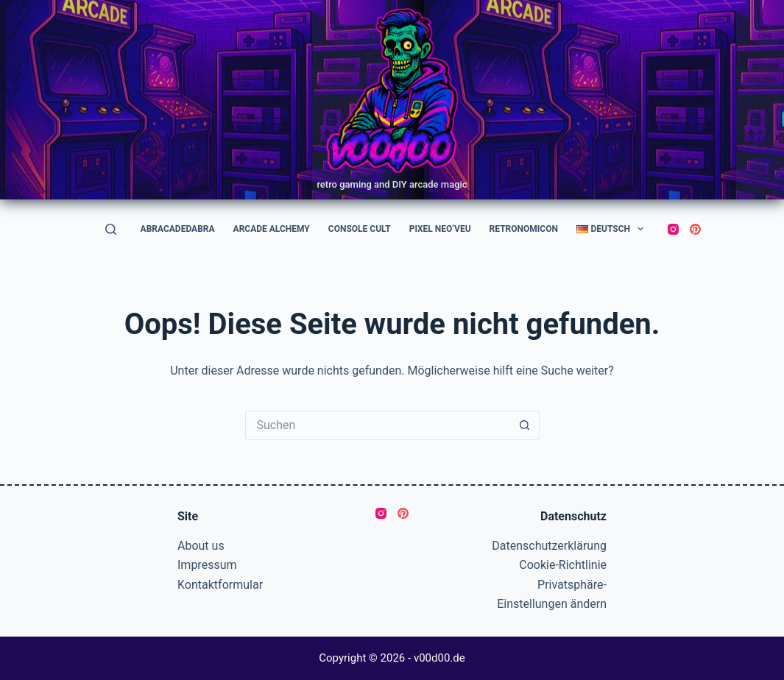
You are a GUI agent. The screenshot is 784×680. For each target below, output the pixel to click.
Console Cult (360, 229)
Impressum (207, 565)
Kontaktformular (220, 585)
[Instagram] (673, 229)
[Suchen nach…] (378, 425)
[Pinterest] (695, 229)
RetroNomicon (524, 229)
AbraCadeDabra (178, 229)
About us (201, 546)
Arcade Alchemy (272, 229)
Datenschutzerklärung (549, 546)
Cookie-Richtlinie (563, 565)
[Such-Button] (525, 425)
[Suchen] (111, 229)
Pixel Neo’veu (440, 229)
